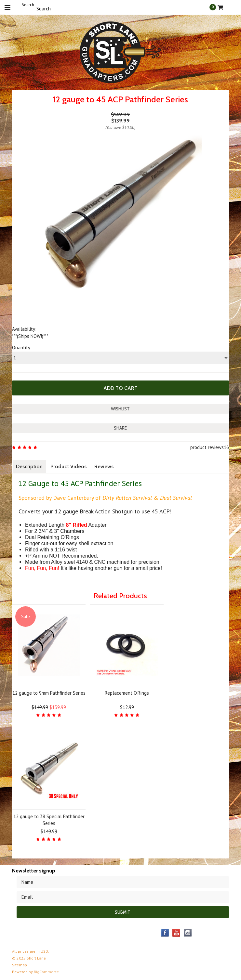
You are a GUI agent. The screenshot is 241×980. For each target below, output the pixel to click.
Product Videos (68, 466)
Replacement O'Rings (127, 693)
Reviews (104, 466)
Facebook (165, 933)
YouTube (176, 933)
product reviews (207, 447)
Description (29, 466)
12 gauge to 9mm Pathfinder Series (49, 693)
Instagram (188, 933)
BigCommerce (46, 972)
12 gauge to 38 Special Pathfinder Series (49, 820)
